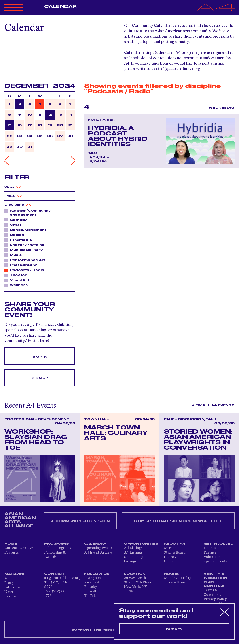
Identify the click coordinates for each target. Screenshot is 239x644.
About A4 (175, 544)
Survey (174, 629)
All (7, 579)
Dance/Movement (27, 230)
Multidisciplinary (25, 250)
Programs (57, 544)
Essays (10, 583)
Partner (210, 553)
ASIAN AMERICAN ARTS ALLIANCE (20, 520)
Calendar (60, 6)
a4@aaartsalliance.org (180, 69)
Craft (14, 225)
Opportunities (141, 544)
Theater (17, 275)
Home (11, 544)
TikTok (90, 596)
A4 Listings (133, 553)
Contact (170, 562)
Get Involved (219, 544)
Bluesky (90, 587)
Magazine (15, 574)
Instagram (92, 578)
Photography (22, 265)
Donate (210, 548)
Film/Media (20, 240)
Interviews (13, 587)
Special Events (215, 562)
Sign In (40, 357)
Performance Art (26, 260)
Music (15, 255)
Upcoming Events (98, 548)
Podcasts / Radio (26, 270)
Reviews (11, 596)
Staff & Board (175, 553)
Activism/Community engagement (28, 213)
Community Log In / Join (80, 521)
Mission (170, 548)
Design (16, 235)
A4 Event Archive (98, 553)
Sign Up (40, 378)
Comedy (17, 220)
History (170, 557)
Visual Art (18, 280)
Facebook (92, 583)
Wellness (18, 285)
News (9, 592)
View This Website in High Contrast (216, 580)
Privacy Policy (215, 599)
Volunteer (212, 557)
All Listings (133, 548)
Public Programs (58, 548)
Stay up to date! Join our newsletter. (178, 521)
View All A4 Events (213, 405)
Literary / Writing (26, 245)
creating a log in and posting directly (156, 42)
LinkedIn (91, 591)
